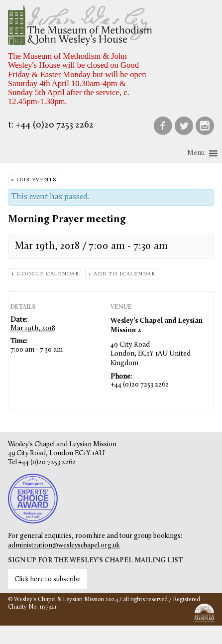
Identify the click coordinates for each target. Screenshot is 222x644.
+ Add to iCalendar (122, 274)
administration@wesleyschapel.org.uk (64, 546)
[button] (196, 153)
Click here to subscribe (48, 580)
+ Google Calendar (45, 274)
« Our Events (34, 180)
